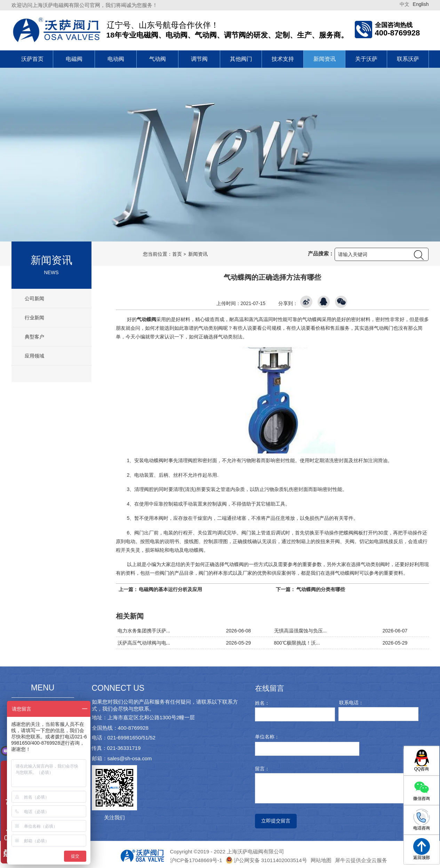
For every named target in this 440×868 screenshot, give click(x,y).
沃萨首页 (32, 59)
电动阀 (116, 59)
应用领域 (34, 356)
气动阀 (158, 59)
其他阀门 (241, 59)
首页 (177, 254)
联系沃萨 (408, 59)
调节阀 (199, 59)
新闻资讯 (325, 59)
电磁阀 (74, 59)
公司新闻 (34, 298)
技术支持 (283, 59)
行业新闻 (34, 318)
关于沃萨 (366, 59)
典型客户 (34, 337)
